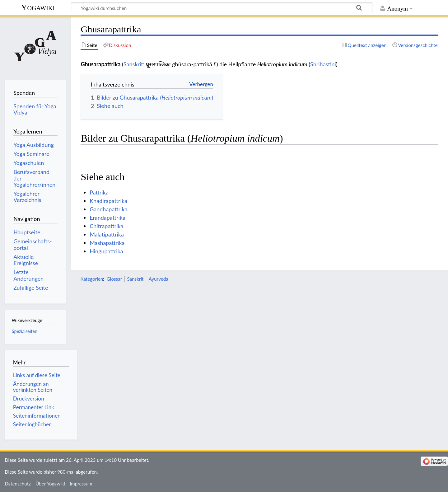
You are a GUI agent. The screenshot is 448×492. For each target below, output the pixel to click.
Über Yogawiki (50, 484)
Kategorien (92, 279)
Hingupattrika (106, 251)
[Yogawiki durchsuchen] (222, 8)
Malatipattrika (107, 234)
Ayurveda (159, 279)
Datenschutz (18, 484)
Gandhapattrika (108, 209)
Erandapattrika (107, 218)
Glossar (114, 279)
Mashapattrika (107, 243)
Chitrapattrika (106, 226)
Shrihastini (323, 64)
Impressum (81, 484)
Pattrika (99, 192)
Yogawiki (38, 7)
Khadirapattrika (108, 201)
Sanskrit (133, 64)
